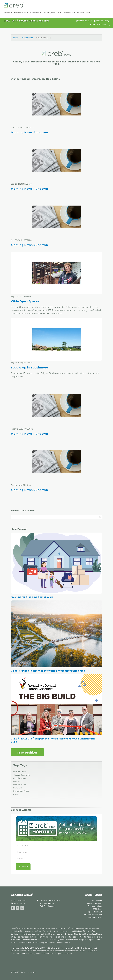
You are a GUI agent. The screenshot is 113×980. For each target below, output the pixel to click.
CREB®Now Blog (84, 21)
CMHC (16, 794)
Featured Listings (102, 21)
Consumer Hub (69, 13)
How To (16, 781)
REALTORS (18, 788)
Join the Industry (84, 13)
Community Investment (52, 13)
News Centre (35, 13)
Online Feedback (95, 918)
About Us (8, 13)
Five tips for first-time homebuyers (32, 597)
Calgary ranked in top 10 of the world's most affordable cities (48, 671)
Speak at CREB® (95, 912)
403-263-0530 (20, 901)
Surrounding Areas (21, 791)
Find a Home (97, 901)
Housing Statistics (21, 13)
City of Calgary (20, 778)
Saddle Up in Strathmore (29, 368)
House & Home (20, 785)
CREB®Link (98, 909)
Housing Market (20, 772)
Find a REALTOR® (98, 25)
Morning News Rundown (29, 132)
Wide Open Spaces (25, 301)
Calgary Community (22, 775)
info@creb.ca (19, 903)
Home (16, 38)
